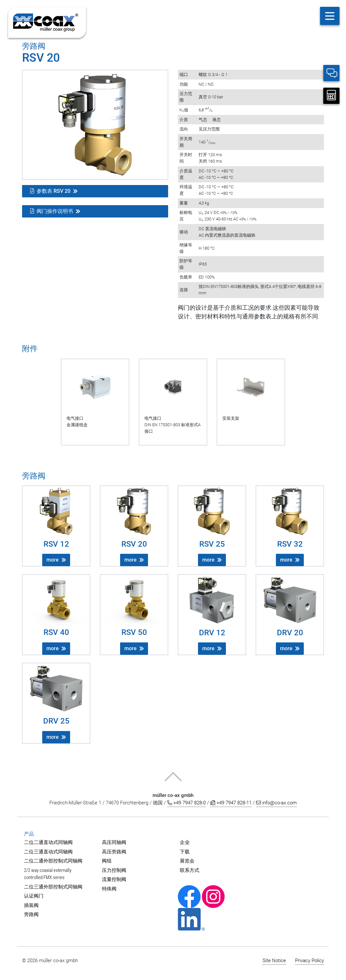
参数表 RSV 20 (50, 191)
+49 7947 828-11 (231, 803)
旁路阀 (31, 914)
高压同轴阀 (114, 842)
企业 (185, 842)
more (53, 560)
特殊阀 (109, 889)
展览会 (187, 861)
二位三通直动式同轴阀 (48, 852)
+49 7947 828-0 (186, 803)
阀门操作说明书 (52, 211)
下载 (185, 852)
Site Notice (274, 961)
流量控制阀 (114, 879)
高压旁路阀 (114, 852)
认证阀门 (34, 896)
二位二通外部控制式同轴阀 (53, 861)
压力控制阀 (114, 870)
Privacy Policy (309, 961)
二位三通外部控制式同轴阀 (53, 887)
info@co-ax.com (276, 803)
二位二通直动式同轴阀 (48, 842)
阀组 (107, 861)
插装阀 (31, 905)
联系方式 (190, 870)
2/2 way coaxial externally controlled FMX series (48, 874)
